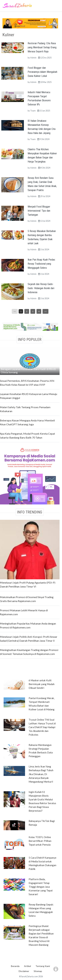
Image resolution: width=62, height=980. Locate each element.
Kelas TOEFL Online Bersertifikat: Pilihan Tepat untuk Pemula (40, 841)
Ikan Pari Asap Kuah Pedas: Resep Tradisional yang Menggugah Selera (42, 264)
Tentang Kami (43, 966)
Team (33, 111)
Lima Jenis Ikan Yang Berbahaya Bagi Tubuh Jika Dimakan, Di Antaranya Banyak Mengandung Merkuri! (41, 774)
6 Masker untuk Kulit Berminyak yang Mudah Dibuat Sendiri (42, 684)
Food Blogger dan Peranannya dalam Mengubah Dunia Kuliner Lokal (42, 72)
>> (45, 311)
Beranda (15, 966)
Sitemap (38, 971)
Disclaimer (24, 971)
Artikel (27, 966)
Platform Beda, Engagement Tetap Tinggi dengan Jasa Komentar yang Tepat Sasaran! (41, 887)
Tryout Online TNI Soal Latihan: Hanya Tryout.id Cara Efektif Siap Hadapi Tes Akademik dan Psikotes (42, 727)
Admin (33, 58)
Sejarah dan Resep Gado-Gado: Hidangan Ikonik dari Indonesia (41, 288)
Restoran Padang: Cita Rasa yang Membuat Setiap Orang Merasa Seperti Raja (42, 47)
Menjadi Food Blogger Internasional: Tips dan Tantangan (39, 211)
